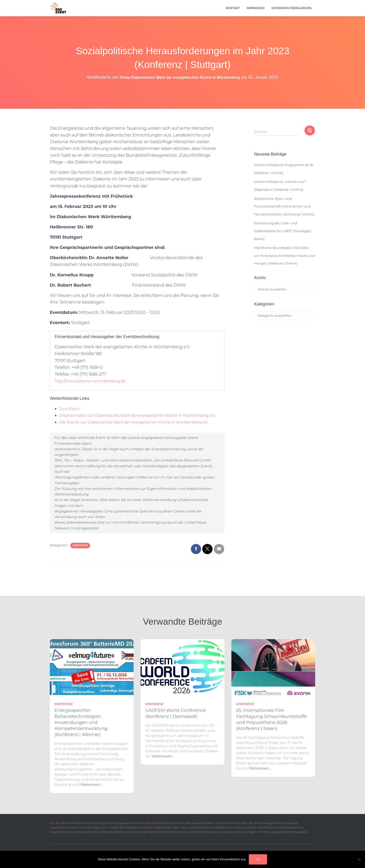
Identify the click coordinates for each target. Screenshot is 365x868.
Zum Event (71, 409)
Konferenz (80, 559)
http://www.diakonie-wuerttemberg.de (95, 381)
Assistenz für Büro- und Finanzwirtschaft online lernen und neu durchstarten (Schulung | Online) (284, 206)
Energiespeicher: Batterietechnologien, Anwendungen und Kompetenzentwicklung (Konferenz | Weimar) (81, 722)
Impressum (256, 8)
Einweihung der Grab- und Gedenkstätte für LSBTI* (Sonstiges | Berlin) (283, 231)
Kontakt (233, 8)
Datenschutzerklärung (292, 8)
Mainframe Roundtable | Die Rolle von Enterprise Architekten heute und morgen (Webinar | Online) (285, 256)
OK (258, 859)
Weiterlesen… (92, 785)
